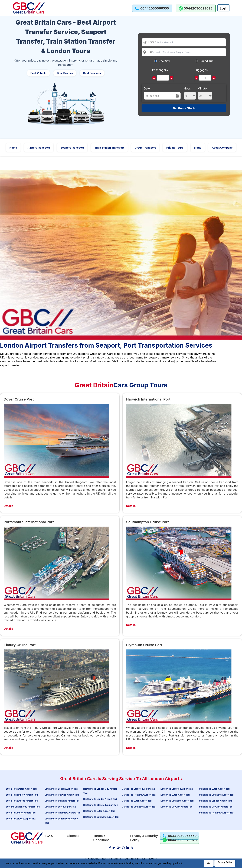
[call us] (152, 8)
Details (8, 506)
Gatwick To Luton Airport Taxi (137, 801)
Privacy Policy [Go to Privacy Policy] (225, 862)
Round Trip (207, 61)
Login (224, 8)
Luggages (201, 70)
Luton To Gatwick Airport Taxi (21, 819)
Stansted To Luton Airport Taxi (215, 789)
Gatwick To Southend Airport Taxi (139, 807)
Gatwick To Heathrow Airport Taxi (139, 795)
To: (150, 52)
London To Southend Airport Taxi (177, 801)
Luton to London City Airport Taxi (23, 807)
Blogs (198, 148)
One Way (164, 61)
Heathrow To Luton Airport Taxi (99, 811)
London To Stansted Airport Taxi (177, 789)
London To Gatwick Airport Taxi (176, 807)
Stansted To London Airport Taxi (215, 801)
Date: (147, 88)
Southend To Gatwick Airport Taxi (62, 795)
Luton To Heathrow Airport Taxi (22, 795)
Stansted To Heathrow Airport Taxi (217, 813)
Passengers (160, 70)
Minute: (205, 93)
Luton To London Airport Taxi (21, 813)
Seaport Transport (72, 148)
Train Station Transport (109, 148)
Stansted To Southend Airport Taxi (217, 795)
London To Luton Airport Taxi (175, 795)
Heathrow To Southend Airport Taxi (101, 817)
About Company (222, 148)
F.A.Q (49, 836)
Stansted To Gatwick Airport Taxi (216, 807)
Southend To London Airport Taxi (61, 789)
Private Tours (175, 148)
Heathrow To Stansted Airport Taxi (101, 805)
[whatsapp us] (196, 8)
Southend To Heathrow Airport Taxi (62, 813)
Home (13, 148)
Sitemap (73, 836)
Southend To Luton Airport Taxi (60, 807)
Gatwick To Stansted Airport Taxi (139, 789)
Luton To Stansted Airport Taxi (21, 789)
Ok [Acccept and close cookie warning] (209, 863)
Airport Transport (39, 148)
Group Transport (145, 148)
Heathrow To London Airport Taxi (100, 799)
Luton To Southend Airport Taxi (22, 801)
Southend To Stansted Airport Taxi (62, 801)
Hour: (190, 93)
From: (151, 42)
